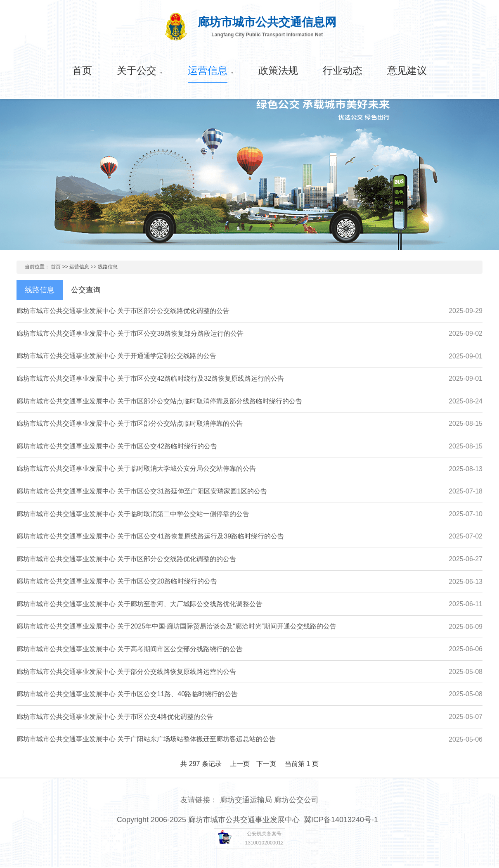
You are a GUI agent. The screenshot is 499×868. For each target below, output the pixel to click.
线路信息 (108, 267)
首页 (82, 70)
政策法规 (278, 70)
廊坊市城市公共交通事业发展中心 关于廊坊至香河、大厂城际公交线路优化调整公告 (140, 604)
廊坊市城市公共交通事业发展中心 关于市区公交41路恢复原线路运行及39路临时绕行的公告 (150, 536)
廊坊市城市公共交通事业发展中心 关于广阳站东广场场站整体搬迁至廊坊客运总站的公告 (146, 739)
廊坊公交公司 (296, 800)
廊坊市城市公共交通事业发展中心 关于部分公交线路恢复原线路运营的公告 (126, 672)
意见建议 (407, 70)
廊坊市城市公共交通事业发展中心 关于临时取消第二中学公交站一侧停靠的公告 (133, 514)
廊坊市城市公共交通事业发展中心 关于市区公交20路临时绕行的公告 (117, 581)
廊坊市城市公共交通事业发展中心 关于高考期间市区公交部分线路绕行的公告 (130, 649)
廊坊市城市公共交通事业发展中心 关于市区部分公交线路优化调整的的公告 (126, 559)
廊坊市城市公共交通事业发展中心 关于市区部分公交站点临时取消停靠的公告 (130, 423)
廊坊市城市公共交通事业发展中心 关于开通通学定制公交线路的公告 (116, 356)
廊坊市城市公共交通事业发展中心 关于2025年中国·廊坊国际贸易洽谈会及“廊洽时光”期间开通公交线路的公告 (176, 626)
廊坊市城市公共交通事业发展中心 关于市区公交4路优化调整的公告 (115, 717)
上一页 (240, 764)
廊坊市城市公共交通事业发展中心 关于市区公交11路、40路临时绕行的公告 (127, 694)
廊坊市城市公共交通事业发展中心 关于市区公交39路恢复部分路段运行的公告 (130, 333)
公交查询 (86, 290)
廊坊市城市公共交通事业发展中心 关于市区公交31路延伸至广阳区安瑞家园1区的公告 (142, 491)
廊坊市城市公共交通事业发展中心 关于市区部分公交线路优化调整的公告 (123, 311)
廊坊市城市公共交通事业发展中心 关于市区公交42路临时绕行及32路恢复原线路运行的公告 (150, 378)
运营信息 (208, 70)
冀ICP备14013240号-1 (341, 820)
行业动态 (343, 70)
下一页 (266, 764)
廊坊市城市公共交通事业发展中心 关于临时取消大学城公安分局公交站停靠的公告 (136, 468)
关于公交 (137, 70)
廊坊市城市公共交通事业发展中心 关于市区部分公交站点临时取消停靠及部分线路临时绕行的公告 (159, 401)
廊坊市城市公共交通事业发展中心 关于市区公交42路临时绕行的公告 (117, 446)
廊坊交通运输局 (246, 800)
